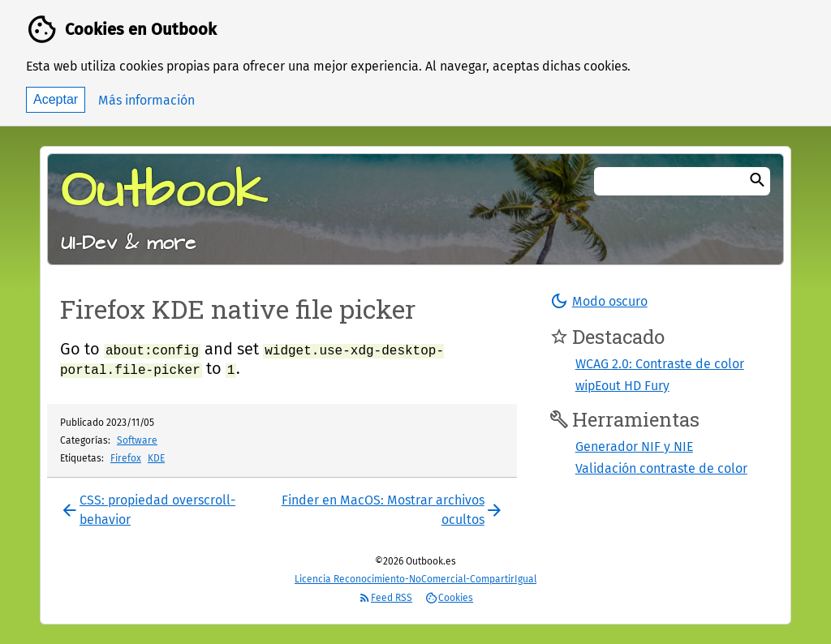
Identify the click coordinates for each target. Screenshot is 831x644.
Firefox (126, 458)
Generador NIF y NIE (634, 447)
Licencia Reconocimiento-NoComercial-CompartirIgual (415, 579)
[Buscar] (757, 181)
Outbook (164, 191)
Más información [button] (146, 100)
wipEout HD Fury (622, 386)
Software (137, 440)
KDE (156, 458)
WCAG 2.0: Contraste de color (660, 364)
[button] (598, 301)
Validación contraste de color (661, 468)
